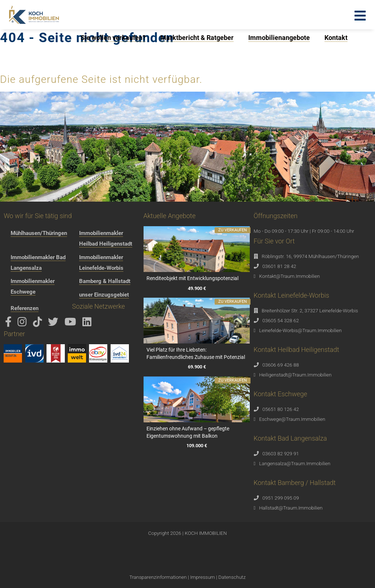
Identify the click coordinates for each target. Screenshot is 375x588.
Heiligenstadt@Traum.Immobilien (296, 375)
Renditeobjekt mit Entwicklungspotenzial (192, 278)
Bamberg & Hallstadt (105, 281)
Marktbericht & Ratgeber (197, 38)
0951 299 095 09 (281, 498)
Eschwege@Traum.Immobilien (292, 419)
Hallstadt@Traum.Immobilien (291, 508)
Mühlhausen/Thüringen (39, 233)
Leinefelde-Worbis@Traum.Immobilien (301, 330)
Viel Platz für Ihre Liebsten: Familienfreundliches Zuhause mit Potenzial (196, 353)
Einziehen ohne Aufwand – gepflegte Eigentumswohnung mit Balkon (188, 432)
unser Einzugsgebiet (104, 295)
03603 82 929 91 (281, 453)
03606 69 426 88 (281, 365)
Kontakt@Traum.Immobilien (290, 276)
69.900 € (196, 367)
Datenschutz (232, 577)
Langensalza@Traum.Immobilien (295, 463)
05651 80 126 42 (281, 409)
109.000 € (197, 446)
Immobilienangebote (279, 38)
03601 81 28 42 (279, 266)
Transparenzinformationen (158, 577)
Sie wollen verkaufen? (113, 38)
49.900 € (196, 288)
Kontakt (336, 38)
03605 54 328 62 (281, 320)
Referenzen (25, 308)
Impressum (203, 577)
